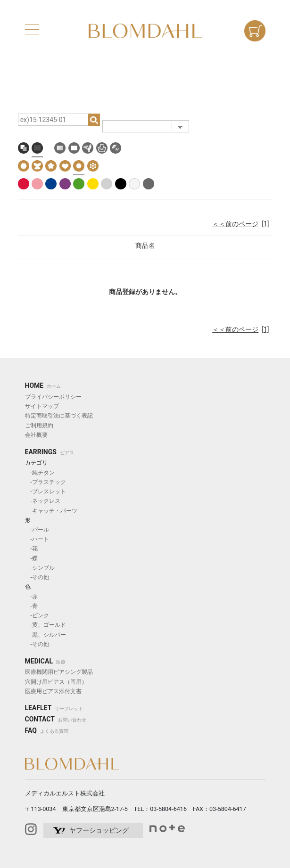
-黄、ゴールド (46, 625)
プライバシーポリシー (53, 397)
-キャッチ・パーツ (51, 511)
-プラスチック (46, 482)
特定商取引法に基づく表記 (59, 416)
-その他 (37, 577)
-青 (31, 606)
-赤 (31, 597)
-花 (31, 549)
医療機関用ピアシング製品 (59, 672)
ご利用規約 (39, 426)
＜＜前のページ (235, 224)
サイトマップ (42, 406)
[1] (265, 224)
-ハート (37, 539)
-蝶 (31, 558)
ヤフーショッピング (99, 830)
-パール (37, 530)
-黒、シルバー (46, 635)
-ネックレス (43, 501)
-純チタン (40, 473)
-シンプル (40, 568)
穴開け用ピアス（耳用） (56, 682)
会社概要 (36, 435)
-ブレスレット (46, 491)
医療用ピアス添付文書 (53, 691)
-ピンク (37, 615)
